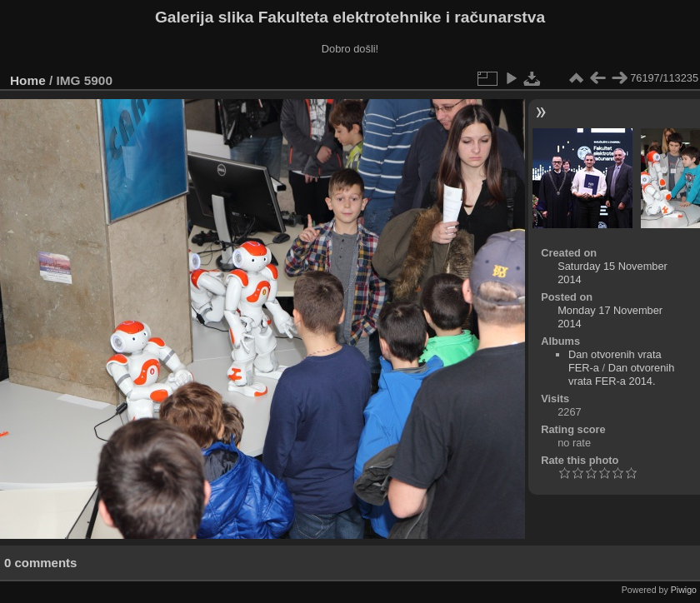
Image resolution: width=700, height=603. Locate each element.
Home (28, 80)
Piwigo (684, 590)
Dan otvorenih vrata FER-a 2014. (621, 374)
